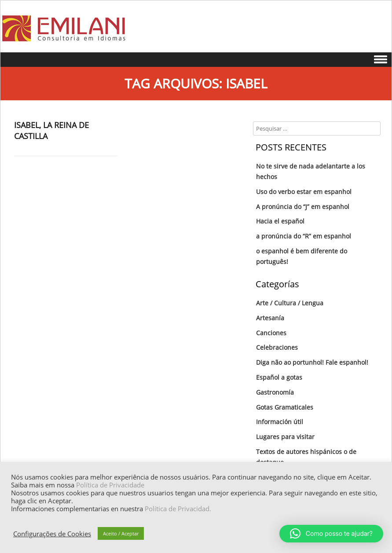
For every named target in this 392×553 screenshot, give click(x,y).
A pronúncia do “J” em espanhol (303, 207)
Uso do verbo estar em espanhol (304, 192)
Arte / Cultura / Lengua (290, 303)
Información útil (280, 422)
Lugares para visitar (285, 437)
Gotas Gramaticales (285, 407)
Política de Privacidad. (178, 509)
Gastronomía (275, 392)
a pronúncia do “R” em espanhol (304, 236)
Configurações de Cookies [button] (52, 534)
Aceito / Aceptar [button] (121, 533)
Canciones (271, 333)
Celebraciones (277, 347)
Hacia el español (280, 221)
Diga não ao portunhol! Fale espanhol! (312, 362)
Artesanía (270, 318)
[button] (331, 534)
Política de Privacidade (110, 485)
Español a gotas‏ (279, 377)
